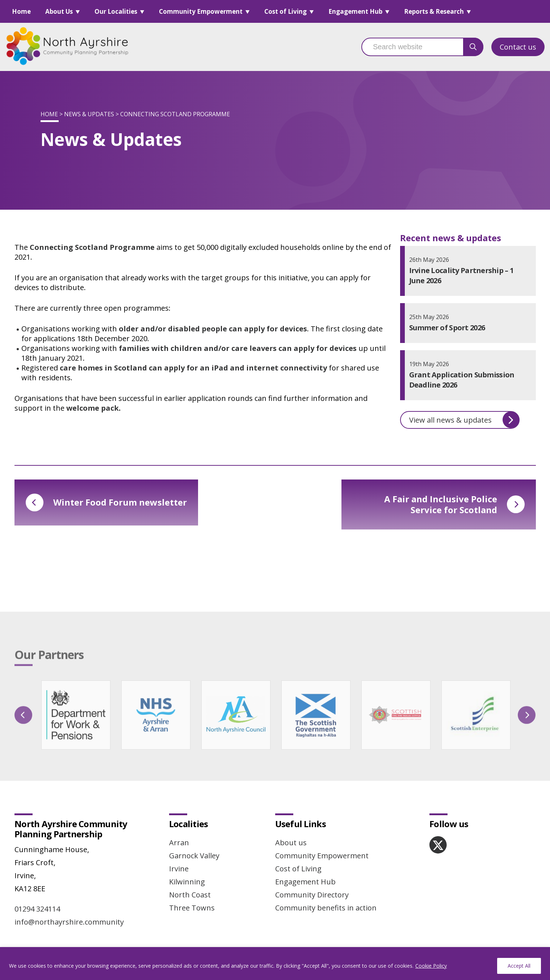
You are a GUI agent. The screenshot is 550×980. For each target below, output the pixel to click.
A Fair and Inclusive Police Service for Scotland (454, 504)
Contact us (518, 47)
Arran (179, 843)
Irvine (179, 869)
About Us (59, 11)
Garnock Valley (194, 856)
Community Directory (312, 895)
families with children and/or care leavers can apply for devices (238, 348)
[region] (275, 964)
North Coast (190, 895)
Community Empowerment (201, 11)
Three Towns (192, 908)
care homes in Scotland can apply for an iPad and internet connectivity (193, 368)
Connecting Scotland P (72, 247)
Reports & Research (434, 11)
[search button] (473, 47)
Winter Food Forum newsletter (106, 502)
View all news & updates (464, 420)
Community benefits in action (326, 908)
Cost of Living (286, 11)
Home (21, 11)
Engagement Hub (355, 11)
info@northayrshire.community (69, 922)
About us (291, 843)
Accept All (519, 966)
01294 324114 (37, 909)
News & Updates (89, 114)
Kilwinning (187, 882)
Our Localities (116, 11)
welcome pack (93, 408)
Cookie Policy (431, 966)
